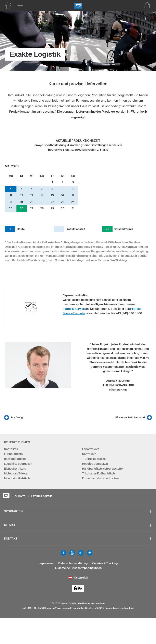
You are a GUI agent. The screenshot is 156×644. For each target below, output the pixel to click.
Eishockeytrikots (15, 469)
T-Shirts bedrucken (95, 459)
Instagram (81, 553)
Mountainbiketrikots (17, 478)
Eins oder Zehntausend (130, 417)
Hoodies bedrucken (95, 464)
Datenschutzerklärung (73, 563)
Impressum (46, 563)
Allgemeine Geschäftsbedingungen (78, 568)
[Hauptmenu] (20, 6)
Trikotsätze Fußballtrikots (99, 473)
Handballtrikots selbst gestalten (103, 469)
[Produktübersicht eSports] (8, 6)
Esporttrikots (91, 449)
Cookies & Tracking (105, 563)
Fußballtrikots (13, 454)
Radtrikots (11, 449)
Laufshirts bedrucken (18, 464)
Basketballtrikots (15, 459)
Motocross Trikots (16, 473)
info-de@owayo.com (58, 608)
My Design (18, 417)
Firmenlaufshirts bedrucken (100, 478)
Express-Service (74, 309)
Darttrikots (89, 454)
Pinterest (90, 553)
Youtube (72, 553)
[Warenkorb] (147, 5)
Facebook (63, 553)
